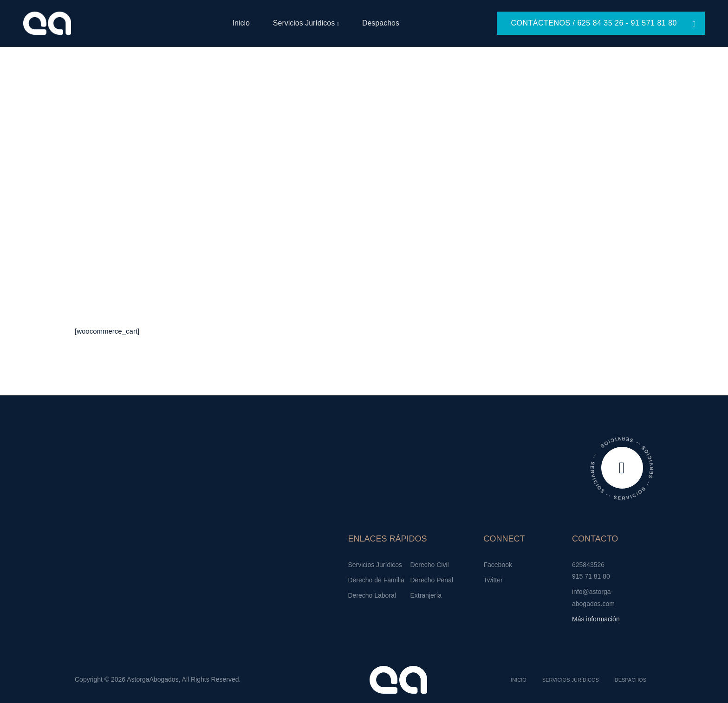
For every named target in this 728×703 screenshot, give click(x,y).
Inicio (241, 23)
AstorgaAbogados (153, 679)
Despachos (381, 23)
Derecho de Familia (376, 580)
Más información (596, 619)
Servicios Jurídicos (304, 23)
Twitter (493, 580)
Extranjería (426, 595)
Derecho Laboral (372, 595)
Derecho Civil (429, 565)
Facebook (497, 565)
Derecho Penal (432, 580)
